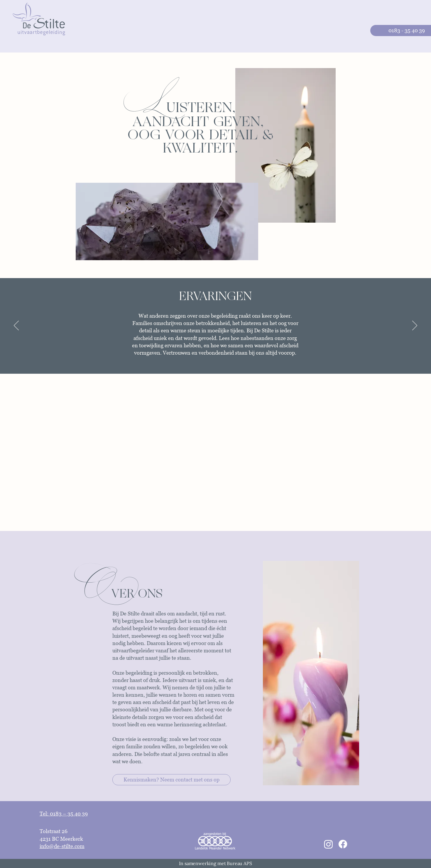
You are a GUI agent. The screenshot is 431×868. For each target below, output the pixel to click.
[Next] (415, 326)
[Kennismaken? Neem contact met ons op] (171, 780)
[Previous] (16, 326)
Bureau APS (239, 863)
